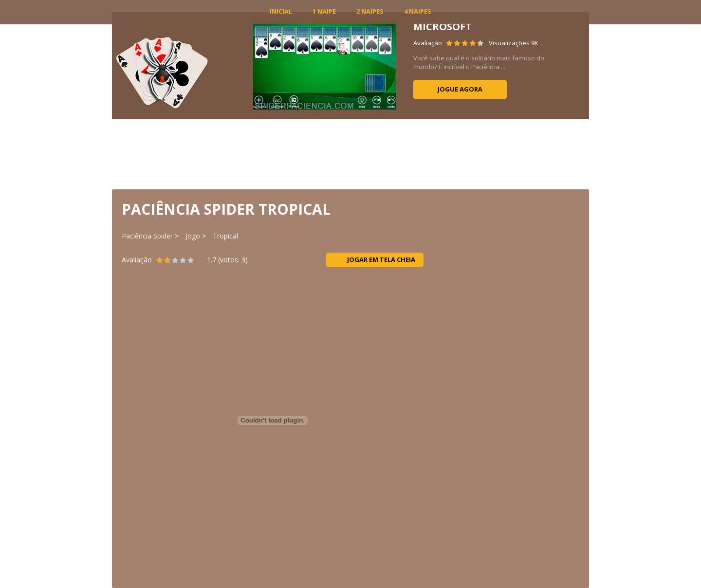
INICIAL (281, 11)
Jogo (193, 236)
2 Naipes (370, 11)
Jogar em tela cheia (375, 259)
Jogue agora (460, 89)
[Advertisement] (350, 153)
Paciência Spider (147, 236)
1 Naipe (324, 11)
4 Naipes (418, 11)
